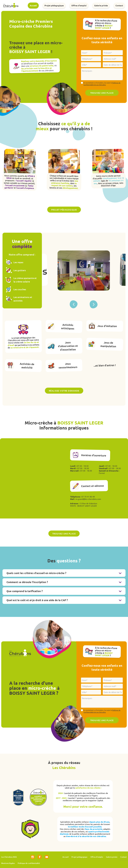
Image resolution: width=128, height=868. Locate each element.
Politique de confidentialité (29, 863)
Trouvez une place (64, 534)
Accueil (33, 5)
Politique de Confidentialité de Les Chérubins (102, 84)
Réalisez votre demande (64, 391)
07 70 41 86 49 (88, 497)
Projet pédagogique (54, 5)
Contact (119, 5)
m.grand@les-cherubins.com (88, 499)
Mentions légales (8, 863)
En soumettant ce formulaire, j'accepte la (102, 84)
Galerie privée (101, 5)
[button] (94, 304)
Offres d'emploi (79, 5)
